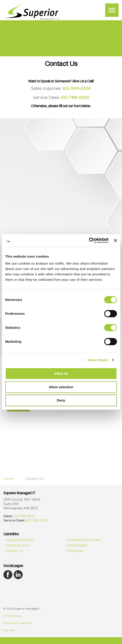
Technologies (77, 545)
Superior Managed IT (32, 12)
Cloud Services (17, 545)
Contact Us (14, 551)
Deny (61, 400)
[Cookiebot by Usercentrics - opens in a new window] (89, 240)
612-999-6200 (24, 516)
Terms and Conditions (17, 623)
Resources (75, 551)
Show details (98, 360)
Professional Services (83, 540)
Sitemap (9, 630)
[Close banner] (115, 240)
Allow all (61, 373)
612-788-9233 (37, 520)
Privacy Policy (13, 616)
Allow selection (61, 387)
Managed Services (20, 540)
